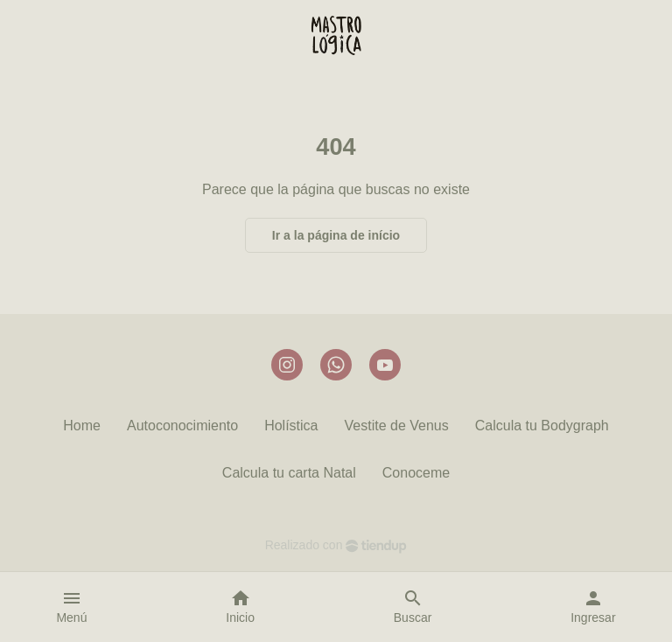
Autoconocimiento (182, 426)
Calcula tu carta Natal (289, 473)
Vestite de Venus (397, 426)
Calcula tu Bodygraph (542, 426)
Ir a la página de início (336, 235)
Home (82, 426)
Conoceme (416, 473)
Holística (291, 426)
